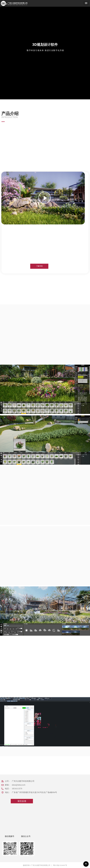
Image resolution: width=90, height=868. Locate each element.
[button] (86, 3)
